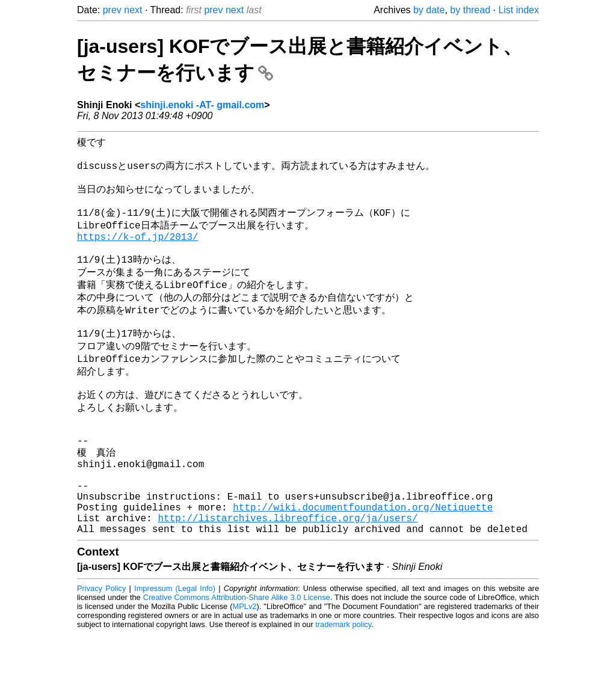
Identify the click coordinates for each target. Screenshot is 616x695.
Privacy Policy (101, 650)
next (133, 10)
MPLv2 (245, 668)
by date (429, 10)
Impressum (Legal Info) (175, 650)
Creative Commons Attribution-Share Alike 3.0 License (237, 659)
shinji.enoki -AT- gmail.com (202, 105)
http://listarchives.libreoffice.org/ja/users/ (288, 577)
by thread (470, 10)
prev (112, 10)
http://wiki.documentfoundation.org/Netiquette (363, 563)
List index (519, 10)
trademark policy (343, 686)
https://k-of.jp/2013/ (138, 252)
